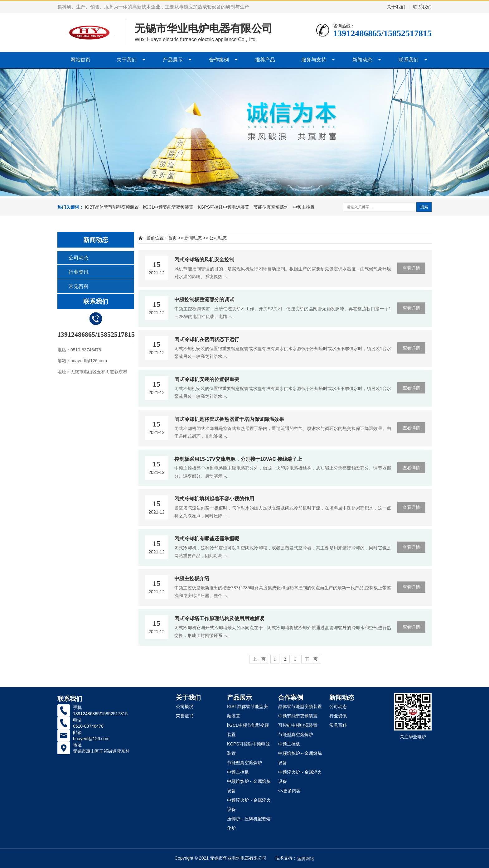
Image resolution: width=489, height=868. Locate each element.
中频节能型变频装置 (298, 716)
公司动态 (79, 258)
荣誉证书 (185, 716)
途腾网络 (306, 859)
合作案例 (219, 60)
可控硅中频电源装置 (298, 725)
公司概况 (185, 706)
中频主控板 (304, 207)
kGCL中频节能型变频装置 (168, 207)
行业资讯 (79, 272)
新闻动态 (362, 60)
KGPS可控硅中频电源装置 (223, 207)
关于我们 (396, 7)
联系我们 (422, 7)
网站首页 (80, 60)
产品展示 (173, 60)
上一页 (259, 659)
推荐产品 (265, 60)
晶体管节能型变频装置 (300, 706)
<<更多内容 (289, 791)
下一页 (311, 659)
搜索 (424, 207)
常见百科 (79, 286)
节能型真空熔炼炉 (271, 207)
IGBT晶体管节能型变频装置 (112, 207)
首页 (172, 238)
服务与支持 (314, 60)
